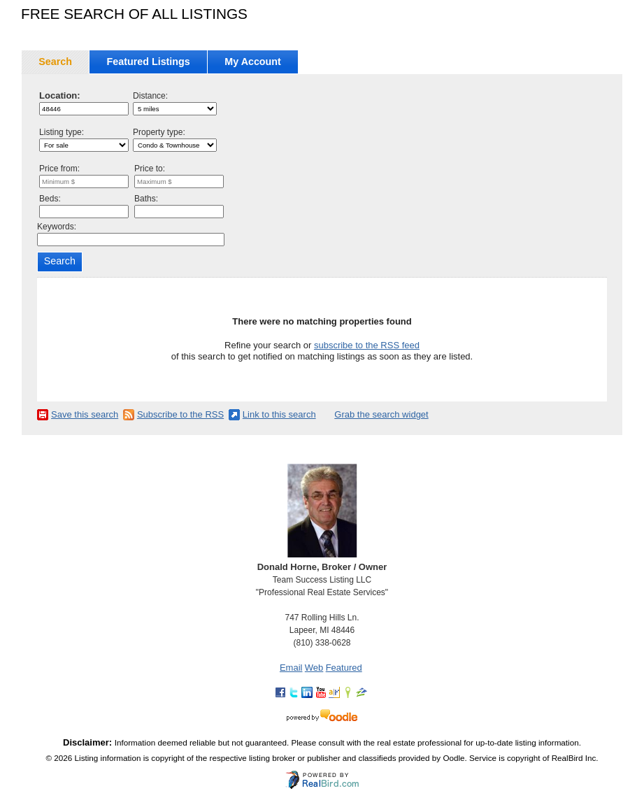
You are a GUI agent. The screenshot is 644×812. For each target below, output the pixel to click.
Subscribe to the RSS (180, 414)
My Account (253, 62)
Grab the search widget (381, 414)
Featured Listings (149, 62)
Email (291, 668)
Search (55, 62)
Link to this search (279, 414)
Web (314, 668)
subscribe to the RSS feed (367, 345)
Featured (344, 668)
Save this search (85, 414)
